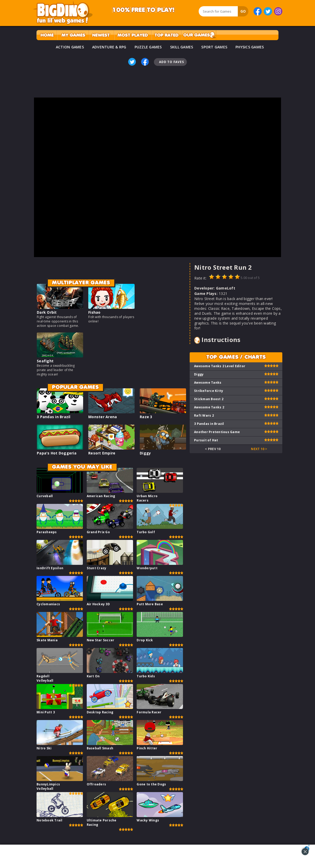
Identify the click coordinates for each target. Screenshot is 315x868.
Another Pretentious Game (217, 432)
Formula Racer (149, 712)
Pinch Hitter (147, 748)
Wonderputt (147, 568)
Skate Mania (47, 640)
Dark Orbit (47, 312)
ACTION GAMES (70, 47)
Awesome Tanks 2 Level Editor (220, 366)
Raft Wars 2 (204, 415)
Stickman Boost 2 (209, 399)
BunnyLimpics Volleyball (48, 786)
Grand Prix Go (98, 532)
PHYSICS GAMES (250, 47)
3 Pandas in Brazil (54, 417)
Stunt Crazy (97, 568)
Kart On (93, 676)
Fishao (94, 312)
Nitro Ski (44, 748)
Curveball (45, 496)
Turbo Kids (146, 676)
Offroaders (97, 784)
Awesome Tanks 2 (209, 407)
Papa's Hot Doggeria (57, 453)
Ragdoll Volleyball (45, 678)
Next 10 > (259, 449)
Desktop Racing (100, 712)
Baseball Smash (100, 748)
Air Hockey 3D (98, 604)
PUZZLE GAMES (148, 47)
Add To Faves (171, 62)
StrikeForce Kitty (209, 391)
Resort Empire (102, 453)
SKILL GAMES (182, 47)
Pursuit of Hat (206, 440)
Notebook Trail (50, 820)
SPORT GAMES (214, 47)
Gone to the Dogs (151, 784)
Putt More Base (150, 604)
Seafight (45, 361)
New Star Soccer (101, 640)
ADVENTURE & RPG (109, 47)
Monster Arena (103, 417)
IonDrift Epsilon (50, 568)
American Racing (101, 496)
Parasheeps (47, 532)
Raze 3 (146, 417)
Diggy (145, 453)
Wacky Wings (148, 820)
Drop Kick (145, 640)
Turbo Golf (146, 532)
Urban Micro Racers (147, 498)
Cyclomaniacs (48, 604)
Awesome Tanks (208, 383)
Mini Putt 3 (46, 712)
